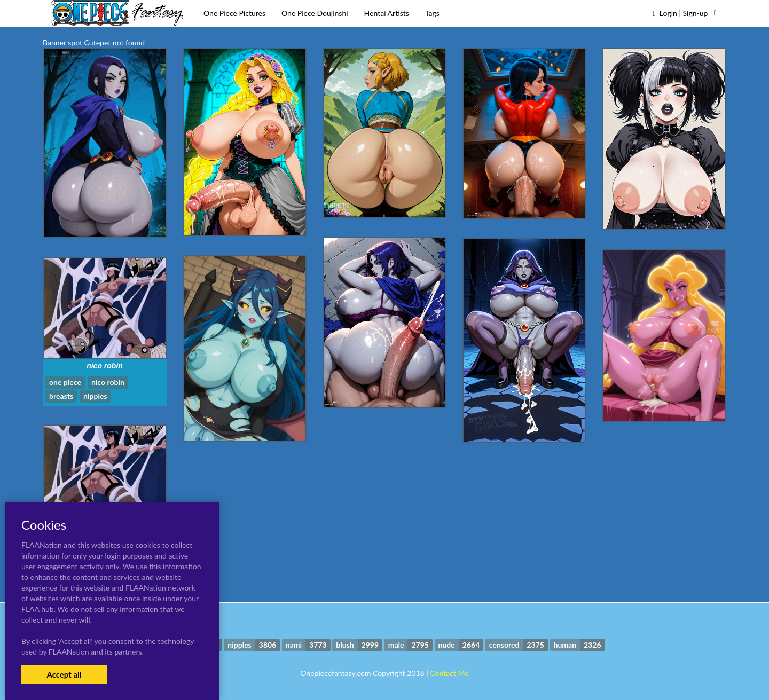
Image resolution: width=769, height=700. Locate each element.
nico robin (105, 366)
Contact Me (449, 673)
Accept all (64, 674)
